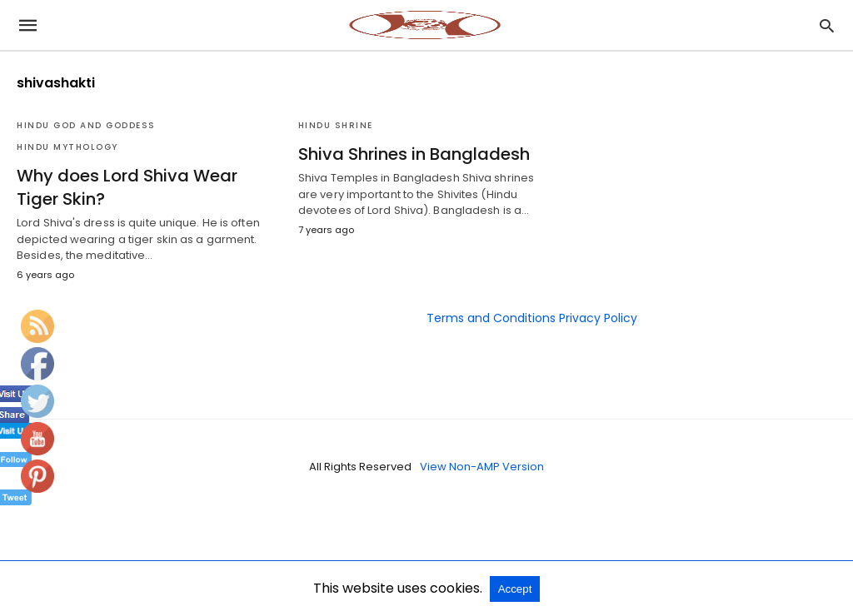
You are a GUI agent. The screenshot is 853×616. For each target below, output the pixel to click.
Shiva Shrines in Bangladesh (414, 154)
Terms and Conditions (491, 318)
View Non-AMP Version (482, 467)
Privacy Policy (598, 318)
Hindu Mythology (67, 147)
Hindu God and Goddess (86, 125)
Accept (515, 589)
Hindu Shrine (336, 125)
